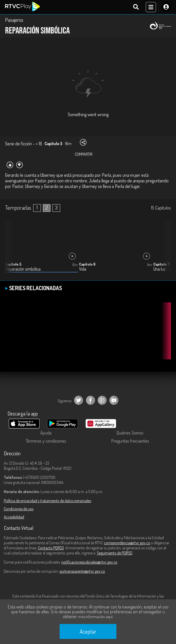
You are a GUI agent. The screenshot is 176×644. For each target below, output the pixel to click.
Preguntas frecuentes (130, 441)
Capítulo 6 (87, 264)
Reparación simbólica (23, 269)
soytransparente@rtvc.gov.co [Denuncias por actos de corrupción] (82, 571)
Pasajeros (14, 20)
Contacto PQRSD (51, 548)
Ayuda (46, 433)
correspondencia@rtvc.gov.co (127, 543)
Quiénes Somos (130, 433)
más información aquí (95, 617)
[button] (165, 251)
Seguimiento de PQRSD (115, 553)
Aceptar (88, 631)
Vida (83, 269)
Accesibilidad (14, 517)
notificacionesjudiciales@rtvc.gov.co (89, 562)
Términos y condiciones (46, 441)
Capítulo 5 (13, 264)
